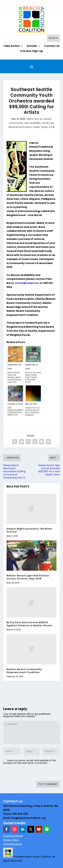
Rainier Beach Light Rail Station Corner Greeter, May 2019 (28, 577)
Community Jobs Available (25, 123)
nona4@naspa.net (27, 283)
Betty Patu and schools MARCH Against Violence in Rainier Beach (29, 624)
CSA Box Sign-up (32, 51)
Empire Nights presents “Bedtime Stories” (29, 530)
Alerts (30, 119)
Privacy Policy (11, 840)
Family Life (48, 123)
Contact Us (52, 46)
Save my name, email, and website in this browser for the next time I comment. (30, 762)
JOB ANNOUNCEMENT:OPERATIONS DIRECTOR (15, 411)
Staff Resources (13, 844)
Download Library (13, 836)
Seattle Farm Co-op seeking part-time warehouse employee (33, 411)
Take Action (12, 46)
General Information (20, 127)
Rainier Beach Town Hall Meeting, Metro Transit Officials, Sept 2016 (15, 377)
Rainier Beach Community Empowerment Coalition (24, 671)
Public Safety (41, 127)
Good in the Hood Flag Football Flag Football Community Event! (33, 377)
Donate (32, 46)
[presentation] (26, 773)
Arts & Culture (43, 119)
